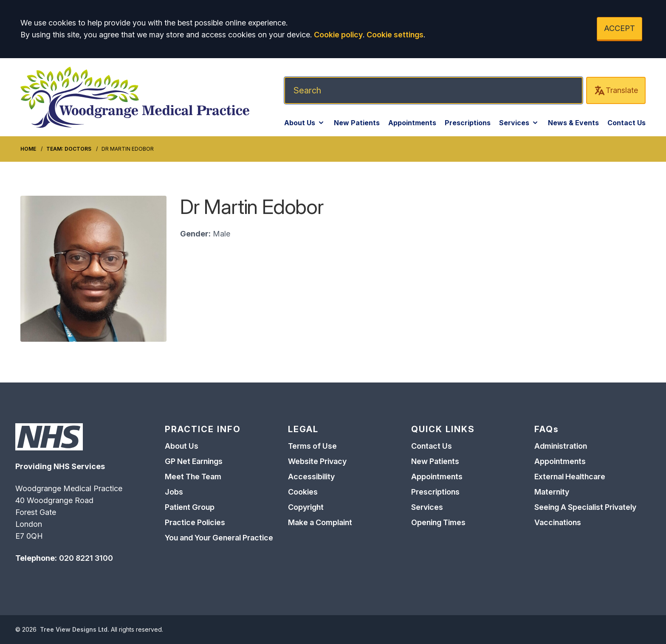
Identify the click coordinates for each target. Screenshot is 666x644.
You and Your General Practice (219, 538)
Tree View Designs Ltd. (75, 629)
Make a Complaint (320, 522)
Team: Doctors (69, 149)
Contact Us (626, 123)
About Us (305, 123)
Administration (561, 446)
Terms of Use (312, 446)
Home (28, 149)
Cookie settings (395, 35)
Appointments (412, 123)
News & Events (573, 123)
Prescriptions (468, 123)
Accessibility (311, 477)
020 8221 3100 (86, 558)
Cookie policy (338, 35)
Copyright (306, 507)
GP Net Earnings (194, 461)
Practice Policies (195, 522)
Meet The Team (193, 477)
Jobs (174, 492)
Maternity (552, 492)
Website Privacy (317, 461)
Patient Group (190, 507)
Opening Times (438, 522)
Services (519, 123)
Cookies (303, 492)
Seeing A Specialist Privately (585, 507)
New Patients (357, 123)
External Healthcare (570, 477)
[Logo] (135, 97)
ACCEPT (619, 28)
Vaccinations (558, 522)
